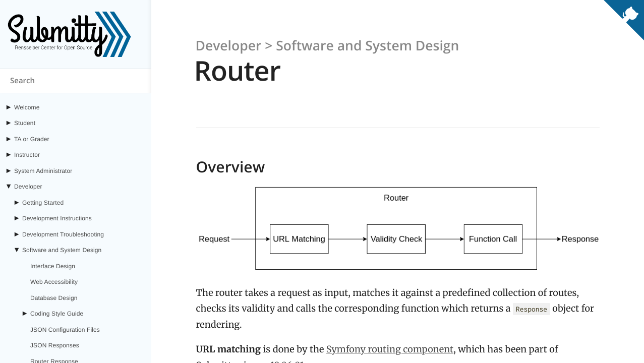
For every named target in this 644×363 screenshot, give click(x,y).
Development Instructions (57, 218)
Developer (28, 187)
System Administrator (43, 171)
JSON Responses (55, 345)
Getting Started (43, 203)
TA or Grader (32, 139)
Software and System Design (62, 250)
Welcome (27, 107)
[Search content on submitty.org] (76, 81)
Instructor (27, 155)
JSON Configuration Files (65, 330)
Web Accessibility (54, 282)
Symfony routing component (390, 349)
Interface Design (53, 266)
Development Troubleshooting (63, 234)
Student (25, 123)
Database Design (54, 298)
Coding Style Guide (57, 314)
